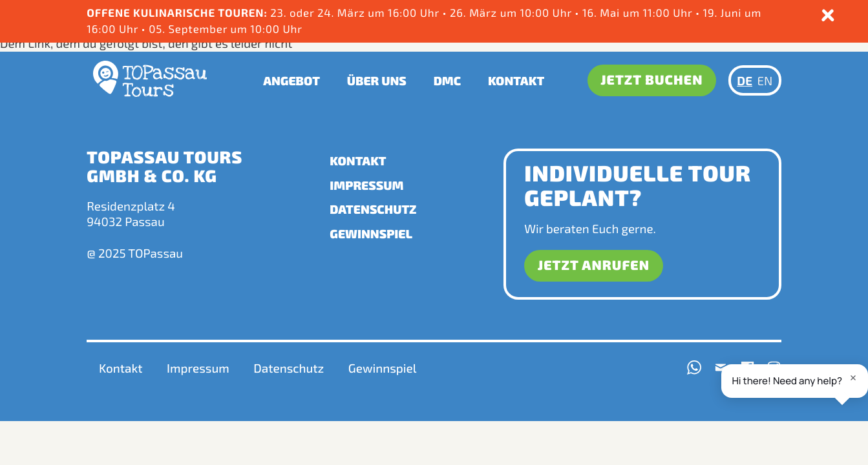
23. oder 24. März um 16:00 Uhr (264, 13)
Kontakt (516, 80)
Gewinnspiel (371, 233)
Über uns (377, 80)
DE (745, 80)
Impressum (366, 185)
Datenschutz (373, 209)
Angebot (291, 80)
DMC (447, 80)
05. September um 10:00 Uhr (224, 29)
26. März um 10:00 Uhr (512, 13)
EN (765, 80)
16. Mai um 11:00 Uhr (639, 13)
